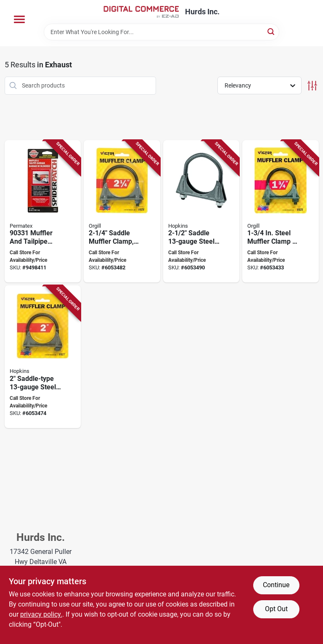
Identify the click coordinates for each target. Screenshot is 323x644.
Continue (276, 585)
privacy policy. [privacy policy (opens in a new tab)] (41, 614)
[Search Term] (161, 32)
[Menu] (19, 19)
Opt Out (276, 609)
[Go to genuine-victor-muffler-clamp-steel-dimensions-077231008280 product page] (122, 212)
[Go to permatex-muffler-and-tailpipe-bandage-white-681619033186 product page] (43, 212)
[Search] (271, 31)
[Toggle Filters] (312, 86)
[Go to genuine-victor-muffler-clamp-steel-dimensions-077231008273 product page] (43, 357)
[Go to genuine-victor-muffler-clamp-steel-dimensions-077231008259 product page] (281, 212)
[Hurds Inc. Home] (141, 12)
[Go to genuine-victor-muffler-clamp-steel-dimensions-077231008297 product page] (201, 212)
